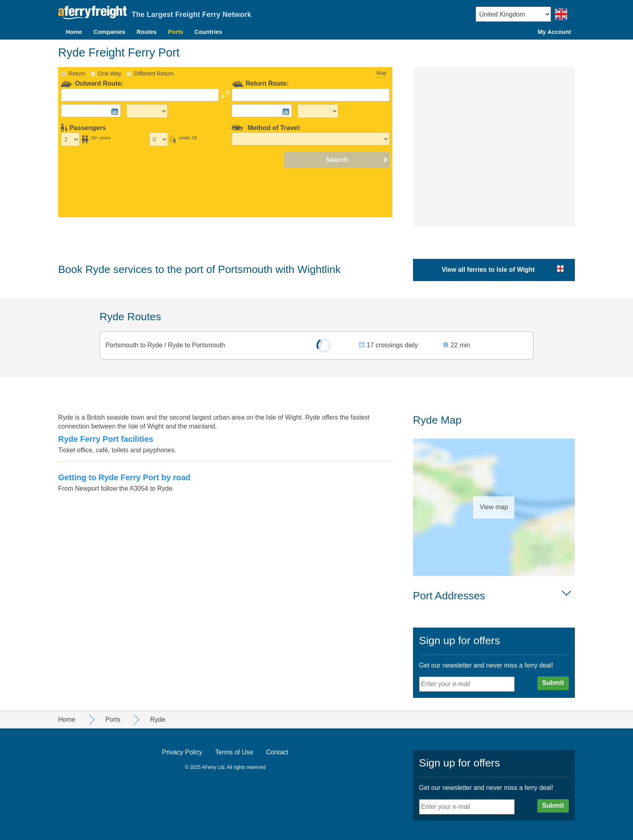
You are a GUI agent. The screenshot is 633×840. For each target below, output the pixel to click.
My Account (554, 32)
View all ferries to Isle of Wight (488, 270)
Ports (176, 32)
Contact (277, 752)
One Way (110, 73)
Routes (147, 32)
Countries (208, 32)
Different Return (154, 73)
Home (74, 32)
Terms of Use (234, 752)
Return (77, 73)
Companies (110, 32)
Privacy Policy (182, 752)
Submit (553, 683)
